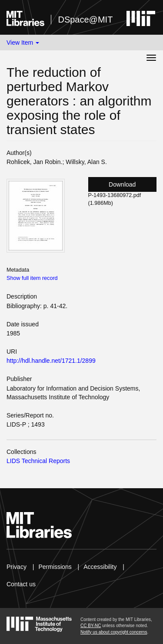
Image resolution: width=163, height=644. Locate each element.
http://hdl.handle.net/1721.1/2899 (51, 361)
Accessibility (100, 567)
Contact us (21, 584)
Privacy (17, 567)
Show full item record (32, 278)
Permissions (55, 567)
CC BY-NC (91, 626)
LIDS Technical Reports (38, 461)
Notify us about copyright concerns (114, 632)
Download (122, 184)
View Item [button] (23, 43)
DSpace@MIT (85, 20)
